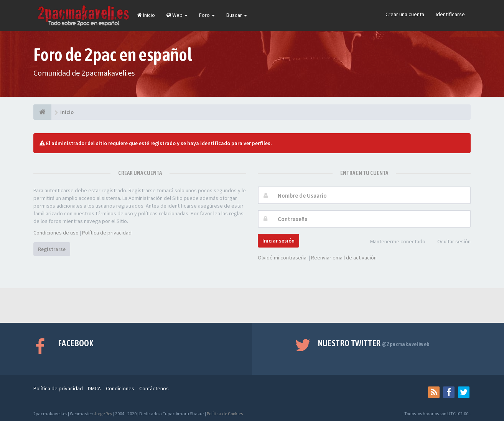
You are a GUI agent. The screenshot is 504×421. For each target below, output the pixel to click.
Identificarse (450, 14)
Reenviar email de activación (344, 258)
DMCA (94, 388)
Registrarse (52, 249)
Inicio (146, 15)
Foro (207, 15)
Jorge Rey (103, 414)
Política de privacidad (107, 233)
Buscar (237, 15)
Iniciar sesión (278, 241)
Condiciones (120, 388)
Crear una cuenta (405, 14)
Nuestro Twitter (374, 343)
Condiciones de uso (56, 233)
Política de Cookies (225, 414)
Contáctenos (154, 388)
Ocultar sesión (450, 242)
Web (177, 15)
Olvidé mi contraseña (282, 258)
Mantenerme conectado (394, 242)
